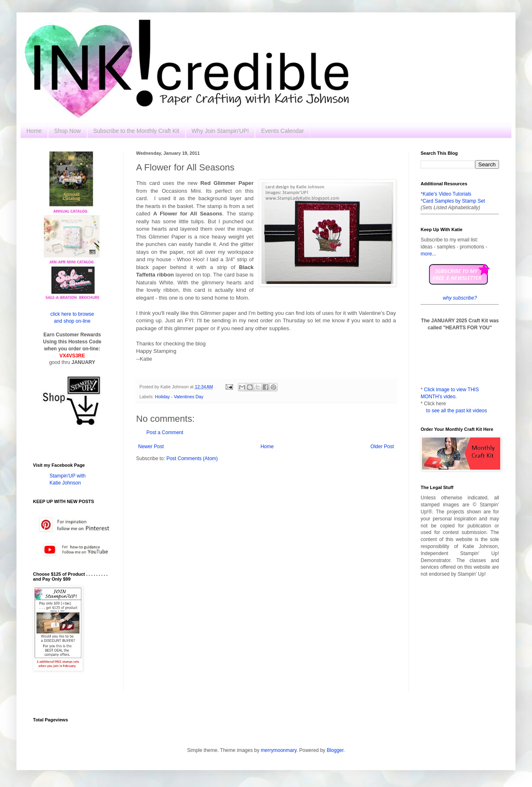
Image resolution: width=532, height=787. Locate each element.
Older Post (382, 447)
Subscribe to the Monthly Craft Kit (136, 131)
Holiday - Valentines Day (179, 397)
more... (428, 254)
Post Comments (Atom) (192, 458)
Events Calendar (282, 131)
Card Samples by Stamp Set (454, 201)
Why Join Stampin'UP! (220, 131)
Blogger (335, 750)
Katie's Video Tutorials (447, 194)
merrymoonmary (278, 750)
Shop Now (67, 131)
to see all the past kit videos (456, 411)
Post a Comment (165, 432)
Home (34, 131)
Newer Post (151, 447)
